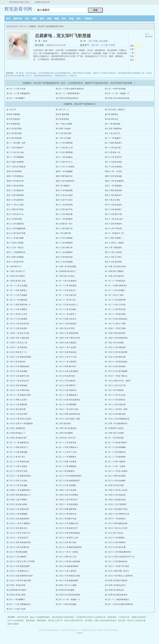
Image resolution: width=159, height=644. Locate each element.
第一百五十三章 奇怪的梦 (115, 347)
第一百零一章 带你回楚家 (66, 267)
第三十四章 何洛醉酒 (15, 162)
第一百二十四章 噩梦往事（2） (19, 305)
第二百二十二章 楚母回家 (115, 457)
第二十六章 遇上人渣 (64, 148)
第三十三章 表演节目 (113, 157)
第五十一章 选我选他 (113, 186)
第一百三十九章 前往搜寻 (17, 328)
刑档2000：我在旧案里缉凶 (120, 73)
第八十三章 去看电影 (64, 238)
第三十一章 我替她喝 (15, 157)
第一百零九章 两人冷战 (16, 281)
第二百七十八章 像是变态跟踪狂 (69, 547)
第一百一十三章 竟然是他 (66, 286)
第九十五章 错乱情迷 (64, 257)
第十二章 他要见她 (112, 124)
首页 (8, 19)
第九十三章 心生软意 (113, 252)
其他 (71, 19)
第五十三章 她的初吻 (64, 190)
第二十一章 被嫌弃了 (113, 138)
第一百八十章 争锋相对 (114, 390)
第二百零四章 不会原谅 (114, 428)
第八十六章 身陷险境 (64, 243)
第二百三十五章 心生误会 (17, 481)
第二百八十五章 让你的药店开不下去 (120, 557)
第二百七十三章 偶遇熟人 (115, 538)
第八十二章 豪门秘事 (15, 238)
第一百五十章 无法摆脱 (114, 343)
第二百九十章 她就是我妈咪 (67, 566)
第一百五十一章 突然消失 (17, 347)
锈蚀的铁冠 (112, 617)
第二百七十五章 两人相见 (66, 542)
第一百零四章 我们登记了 (66, 271)
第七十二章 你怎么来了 (114, 219)
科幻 (64, 19)
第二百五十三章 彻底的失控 (18, 509)
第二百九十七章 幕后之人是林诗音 (119, 576)
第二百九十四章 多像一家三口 (117, 571)
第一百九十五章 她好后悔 (115, 414)
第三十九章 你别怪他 (113, 167)
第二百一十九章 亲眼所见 (115, 452)
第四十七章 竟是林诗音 (65, 181)
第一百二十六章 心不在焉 (115, 305)
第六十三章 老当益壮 (113, 205)
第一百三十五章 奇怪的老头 (116, 319)
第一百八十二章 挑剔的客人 (67, 395)
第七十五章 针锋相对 (113, 224)
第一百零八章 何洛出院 (114, 276)
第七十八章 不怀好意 (113, 228)
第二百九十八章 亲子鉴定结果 (19, 580)
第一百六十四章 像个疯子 (66, 366)
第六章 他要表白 (112, 114)
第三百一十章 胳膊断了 (16, 98)
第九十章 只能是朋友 (113, 248)
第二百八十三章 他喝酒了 (17, 557)
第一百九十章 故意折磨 (16, 409)
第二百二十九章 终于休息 (17, 471)
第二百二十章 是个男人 (16, 457)
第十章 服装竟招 (13, 124)
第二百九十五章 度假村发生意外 (20, 576)
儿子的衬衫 (104, 73)
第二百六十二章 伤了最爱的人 (19, 523)
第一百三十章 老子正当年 (17, 314)
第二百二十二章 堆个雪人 (66, 300)
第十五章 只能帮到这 (113, 129)
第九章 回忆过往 (112, 119)
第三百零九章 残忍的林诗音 (67, 98)
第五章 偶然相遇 (62, 114)
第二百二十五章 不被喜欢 (115, 462)
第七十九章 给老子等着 (16, 233)
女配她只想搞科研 (139, 617)
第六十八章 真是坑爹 (64, 214)
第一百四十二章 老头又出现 (18, 333)
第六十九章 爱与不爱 (113, 214)
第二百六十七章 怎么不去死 (116, 528)
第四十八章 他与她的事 (114, 181)
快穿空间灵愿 (23, 617)
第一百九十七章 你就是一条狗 (68, 419)
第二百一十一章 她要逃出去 (18, 443)
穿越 (49, 19)
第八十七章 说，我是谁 (114, 243)
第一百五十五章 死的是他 (66, 352)
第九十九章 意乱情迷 (113, 262)
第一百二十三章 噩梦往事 (115, 300)
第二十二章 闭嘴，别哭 (16, 143)
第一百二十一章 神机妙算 (17, 300)
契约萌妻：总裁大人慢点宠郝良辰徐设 (100, 621)
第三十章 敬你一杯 (112, 152)
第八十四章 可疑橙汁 (113, 238)
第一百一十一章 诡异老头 (115, 281)
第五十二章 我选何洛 (15, 190)
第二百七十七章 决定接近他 (18, 547)
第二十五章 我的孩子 (15, 148)
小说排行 (88, 19)
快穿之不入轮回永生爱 (136, 621)
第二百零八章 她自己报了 (17, 438)
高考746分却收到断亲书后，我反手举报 (66, 73)
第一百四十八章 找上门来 (17, 343)
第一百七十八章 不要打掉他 (18, 390)
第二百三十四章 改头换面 (115, 476)
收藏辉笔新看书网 (42, 2)
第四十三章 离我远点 (15, 176)
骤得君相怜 (42, 621)
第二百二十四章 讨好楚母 (66, 462)
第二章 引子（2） (63, 110)
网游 (57, 19)
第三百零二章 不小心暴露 (66, 585)
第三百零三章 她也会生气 (115, 585)
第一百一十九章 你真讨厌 (66, 295)
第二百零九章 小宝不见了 (66, 438)
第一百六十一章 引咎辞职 (66, 362)
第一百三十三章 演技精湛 (17, 319)
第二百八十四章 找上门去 (66, 557)
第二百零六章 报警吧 (64, 433)
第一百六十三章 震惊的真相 (18, 366)
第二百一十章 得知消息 (114, 438)
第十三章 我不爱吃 (14, 129)
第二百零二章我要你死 (16, 428)
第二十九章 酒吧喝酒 (64, 152)
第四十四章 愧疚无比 (64, 176)
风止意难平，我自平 (91, 73)
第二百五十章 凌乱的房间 (17, 504)
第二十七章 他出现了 (113, 148)
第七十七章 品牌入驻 (64, 228)
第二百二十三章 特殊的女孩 (18, 462)
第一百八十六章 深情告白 (115, 400)
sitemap (79, 633)
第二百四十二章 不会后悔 (66, 490)
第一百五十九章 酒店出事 (115, 357)
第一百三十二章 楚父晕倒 (115, 314)
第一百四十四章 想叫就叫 (115, 333)
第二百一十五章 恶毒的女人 (67, 447)
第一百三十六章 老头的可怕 (18, 324)
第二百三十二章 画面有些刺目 (19, 476)
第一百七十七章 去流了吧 (115, 385)
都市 (42, 19)
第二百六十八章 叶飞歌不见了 (19, 533)
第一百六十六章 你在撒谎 (17, 371)
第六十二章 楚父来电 (64, 205)
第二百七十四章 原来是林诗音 (19, 542)
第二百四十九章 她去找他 (115, 500)
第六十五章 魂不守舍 (64, 209)
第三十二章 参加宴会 (64, 157)
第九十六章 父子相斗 (113, 257)
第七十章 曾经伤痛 (14, 219)
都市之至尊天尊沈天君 (74, 621)
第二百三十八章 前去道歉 (17, 485)
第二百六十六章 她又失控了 (67, 528)
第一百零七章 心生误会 (65, 276)
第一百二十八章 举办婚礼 (66, 309)
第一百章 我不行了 (14, 267)
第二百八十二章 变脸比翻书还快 (118, 552)
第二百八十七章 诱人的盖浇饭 (68, 561)
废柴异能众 (31, 621)
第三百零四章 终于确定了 (17, 590)
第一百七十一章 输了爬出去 (116, 376)
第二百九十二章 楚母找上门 (18, 571)
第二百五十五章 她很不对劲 (116, 509)
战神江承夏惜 (13, 624)
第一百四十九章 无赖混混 (66, 343)
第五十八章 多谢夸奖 (15, 200)
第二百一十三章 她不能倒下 (116, 443)
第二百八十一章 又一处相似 (67, 552)
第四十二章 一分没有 (113, 171)
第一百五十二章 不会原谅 (66, 347)
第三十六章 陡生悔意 (113, 162)
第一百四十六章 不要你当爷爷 (68, 338)
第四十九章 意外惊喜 (15, 186)
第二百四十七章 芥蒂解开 (17, 500)
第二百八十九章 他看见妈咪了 (19, 566)
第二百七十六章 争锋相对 (115, 542)
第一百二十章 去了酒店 (114, 295)
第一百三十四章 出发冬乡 (66, 319)
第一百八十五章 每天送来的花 (68, 400)
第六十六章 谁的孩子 (113, 209)
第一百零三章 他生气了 (16, 271)
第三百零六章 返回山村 (114, 590)
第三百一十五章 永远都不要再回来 (70, 89)
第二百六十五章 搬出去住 (17, 528)
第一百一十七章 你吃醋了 (115, 290)
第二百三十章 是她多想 (65, 471)
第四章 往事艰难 (13, 114)
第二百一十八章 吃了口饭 (66, 452)
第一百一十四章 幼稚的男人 (116, 286)
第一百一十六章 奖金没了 (66, 290)
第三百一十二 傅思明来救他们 (68, 93)
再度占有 (73, 76)
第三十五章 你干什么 (64, 162)
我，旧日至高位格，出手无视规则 (35, 73)
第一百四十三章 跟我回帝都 (67, 333)
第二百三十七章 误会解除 (115, 481)
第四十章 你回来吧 (14, 171)
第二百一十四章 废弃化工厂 (18, 447)
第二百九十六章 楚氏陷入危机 (68, 576)
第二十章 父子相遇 (63, 138)
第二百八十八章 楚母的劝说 (116, 561)
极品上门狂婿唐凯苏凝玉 (40, 617)
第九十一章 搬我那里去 (16, 252)
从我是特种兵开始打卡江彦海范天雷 (91, 617)
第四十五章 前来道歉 (113, 176)
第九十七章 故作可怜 (15, 262)
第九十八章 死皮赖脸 (64, 262)
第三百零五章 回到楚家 (65, 590)
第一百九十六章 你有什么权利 (19, 419)
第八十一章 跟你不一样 (114, 233)
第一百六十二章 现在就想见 (116, 362)
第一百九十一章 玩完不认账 (67, 409)
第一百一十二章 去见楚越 (17, 286)
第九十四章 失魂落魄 (15, 257)
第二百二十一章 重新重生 (66, 457)
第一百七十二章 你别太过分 (18, 381)
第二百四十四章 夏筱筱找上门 (19, 495)
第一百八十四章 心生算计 (17, 400)
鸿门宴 (18, 73)
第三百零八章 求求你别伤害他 (117, 98)
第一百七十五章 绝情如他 (17, 385)
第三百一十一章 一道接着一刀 (117, 93)
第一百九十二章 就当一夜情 (116, 409)
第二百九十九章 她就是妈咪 (67, 580)
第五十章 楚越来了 (63, 186)
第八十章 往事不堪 (63, 233)
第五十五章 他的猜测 (15, 195)
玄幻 (27, 19)
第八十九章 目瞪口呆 (64, 248)
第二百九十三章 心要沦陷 (66, 571)
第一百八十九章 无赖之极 (115, 404)
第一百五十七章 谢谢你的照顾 (19, 357)
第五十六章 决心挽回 (64, 195)
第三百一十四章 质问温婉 (115, 89)
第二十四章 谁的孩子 (113, 143)
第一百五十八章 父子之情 (66, 357)
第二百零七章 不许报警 (114, 433)
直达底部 (103, 41)
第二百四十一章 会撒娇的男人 (19, 490)
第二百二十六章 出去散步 (17, 466)
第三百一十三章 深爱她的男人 (19, 93)
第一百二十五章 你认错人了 (67, 305)
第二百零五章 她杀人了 (16, 433)
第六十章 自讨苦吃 (112, 200)
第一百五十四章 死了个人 (17, 352)
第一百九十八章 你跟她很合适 (117, 419)
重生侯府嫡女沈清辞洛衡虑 (63, 617)
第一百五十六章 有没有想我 (116, 352)
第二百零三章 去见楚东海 (66, 428)
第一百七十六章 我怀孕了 (66, 385)
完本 (79, 19)
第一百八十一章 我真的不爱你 (19, 395)
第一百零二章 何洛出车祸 (115, 267)
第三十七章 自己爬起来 (16, 167)
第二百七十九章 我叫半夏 (115, 547)
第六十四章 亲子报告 (15, 209)
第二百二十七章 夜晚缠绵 (66, 466)
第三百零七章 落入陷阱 (16, 595)
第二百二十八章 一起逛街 (115, 466)
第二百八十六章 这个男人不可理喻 (21, 561)
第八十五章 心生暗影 (15, 243)
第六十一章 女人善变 (15, 205)
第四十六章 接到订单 (15, 181)
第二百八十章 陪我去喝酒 (17, 552)
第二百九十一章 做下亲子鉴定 (117, 566)
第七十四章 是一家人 (64, 224)
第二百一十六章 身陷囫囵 (115, 447)
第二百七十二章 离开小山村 (67, 538)
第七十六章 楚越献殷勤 (16, 228)
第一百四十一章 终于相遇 (115, 328)
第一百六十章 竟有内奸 (16, 362)
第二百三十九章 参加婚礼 (66, 485)
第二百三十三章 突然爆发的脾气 (69, 476)
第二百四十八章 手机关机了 (67, 500)
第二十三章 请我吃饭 (64, 143)
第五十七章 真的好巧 (113, 195)
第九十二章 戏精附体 (64, 252)
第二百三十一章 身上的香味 (116, 471)
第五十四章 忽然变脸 (113, 190)
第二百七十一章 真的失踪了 (18, 538)
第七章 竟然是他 (13, 119)
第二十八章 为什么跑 (15, 152)
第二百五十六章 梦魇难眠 (17, 514)
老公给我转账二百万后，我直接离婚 (28, 76)
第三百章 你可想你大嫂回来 (116, 580)
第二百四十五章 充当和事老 (67, 495)
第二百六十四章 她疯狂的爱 (116, 523)
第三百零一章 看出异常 (16, 585)
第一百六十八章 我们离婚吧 (116, 371)
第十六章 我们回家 (14, 133)
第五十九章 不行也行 (64, 200)
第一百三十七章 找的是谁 (66, 324)
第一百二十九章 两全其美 (115, 309)
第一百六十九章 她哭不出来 (18, 376)
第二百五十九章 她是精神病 (18, 519)
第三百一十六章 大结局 (103, 45)
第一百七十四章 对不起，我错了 (118, 381)
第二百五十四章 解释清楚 (66, 509)
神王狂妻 (122, 621)
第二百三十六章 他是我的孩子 (68, 481)
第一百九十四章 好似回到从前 (68, 414)
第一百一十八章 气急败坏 (17, 295)
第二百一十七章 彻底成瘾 (17, 452)
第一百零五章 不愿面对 (114, 271)
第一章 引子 (11, 110)
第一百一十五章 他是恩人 (17, 290)
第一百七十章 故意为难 (65, 376)
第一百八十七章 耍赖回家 (17, 404)
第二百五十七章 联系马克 (66, 514)
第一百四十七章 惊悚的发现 (116, 338)
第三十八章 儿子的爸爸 (65, 167)
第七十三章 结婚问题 (15, 224)
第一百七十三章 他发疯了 (66, 381)
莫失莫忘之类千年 (55, 621)
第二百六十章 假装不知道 (66, 519)
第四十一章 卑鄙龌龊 (64, 171)
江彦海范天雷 (124, 617)
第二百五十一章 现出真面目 (67, 504)
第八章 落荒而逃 (62, 119)
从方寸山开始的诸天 (16, 621)
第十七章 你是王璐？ (64, 133)
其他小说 (23, 26)
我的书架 (18, 19)
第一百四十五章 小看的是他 (18, 338)
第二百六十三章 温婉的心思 (67, 523)
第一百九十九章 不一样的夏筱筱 (20, 424)
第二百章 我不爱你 (63, 424)
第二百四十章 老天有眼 (114, 485)
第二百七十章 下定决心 (114, 533)
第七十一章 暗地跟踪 (64, 219)
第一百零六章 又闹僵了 (16, 276)
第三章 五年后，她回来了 (115, 110)
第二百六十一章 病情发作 (115, 519)
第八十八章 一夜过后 (15, 248)
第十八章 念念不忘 (112, 133)
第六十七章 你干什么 (15, 214)
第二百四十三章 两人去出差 (116, 490)
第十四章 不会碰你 (63, 129)
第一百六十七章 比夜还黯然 (67, 371)
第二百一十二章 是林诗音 (66, 443)
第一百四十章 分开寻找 (65, 328)
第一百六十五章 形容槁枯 (115, 366)
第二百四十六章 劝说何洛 (115, 495)
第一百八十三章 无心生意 (115, 395)
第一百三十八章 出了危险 (115, 324)
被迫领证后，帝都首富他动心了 (56, 76)
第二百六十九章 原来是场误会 (68, 533)
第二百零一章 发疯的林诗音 (116, 424)
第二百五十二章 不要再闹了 (116, 504)
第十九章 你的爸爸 (14, 138)
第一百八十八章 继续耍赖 (66, 404)
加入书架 (93, 41)
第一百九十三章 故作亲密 (17, 414)
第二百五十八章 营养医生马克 (117, 514)
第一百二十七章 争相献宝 (17, 309)
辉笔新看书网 (18, 9)
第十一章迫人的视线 (64, 124)
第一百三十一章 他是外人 (66, 314)
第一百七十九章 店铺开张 (66, 390)
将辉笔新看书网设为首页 (19, 2)
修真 (34, 19)
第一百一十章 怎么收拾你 (66, 281)
